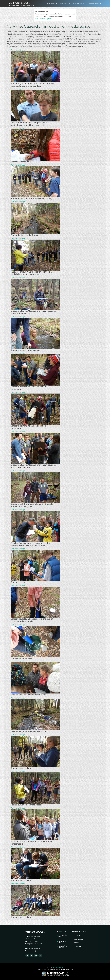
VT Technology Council (63, 936)
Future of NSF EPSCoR (63, 947)
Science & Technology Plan (62, 941)
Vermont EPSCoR (58, 967)
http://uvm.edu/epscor (43, 19)
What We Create (79, 3)
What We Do (64, 3)
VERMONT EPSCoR (21, 4)
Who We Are (51, 3)
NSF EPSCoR (78, 935)
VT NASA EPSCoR (80, 947)
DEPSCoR (77, 943)
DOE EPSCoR (78, 939)
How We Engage (94, 3)
